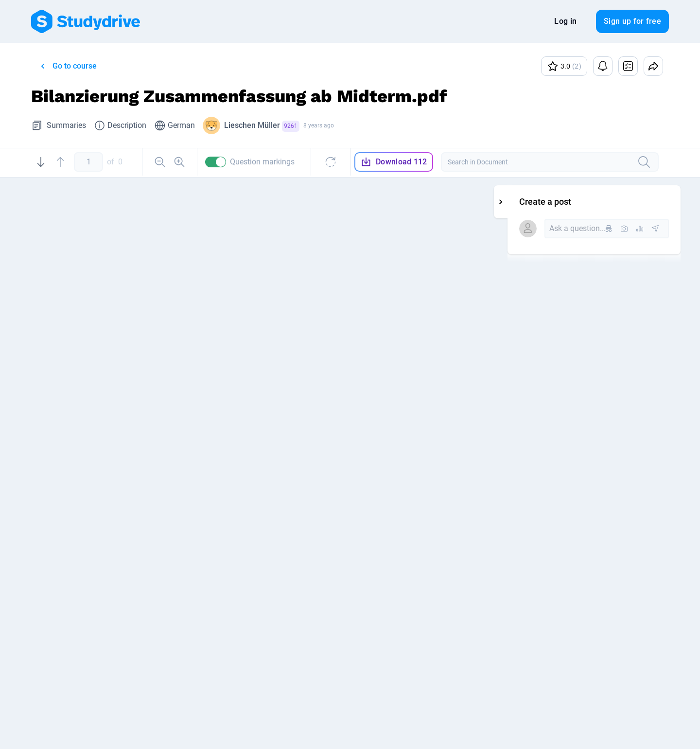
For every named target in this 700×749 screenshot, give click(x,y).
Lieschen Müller (262, 126)
